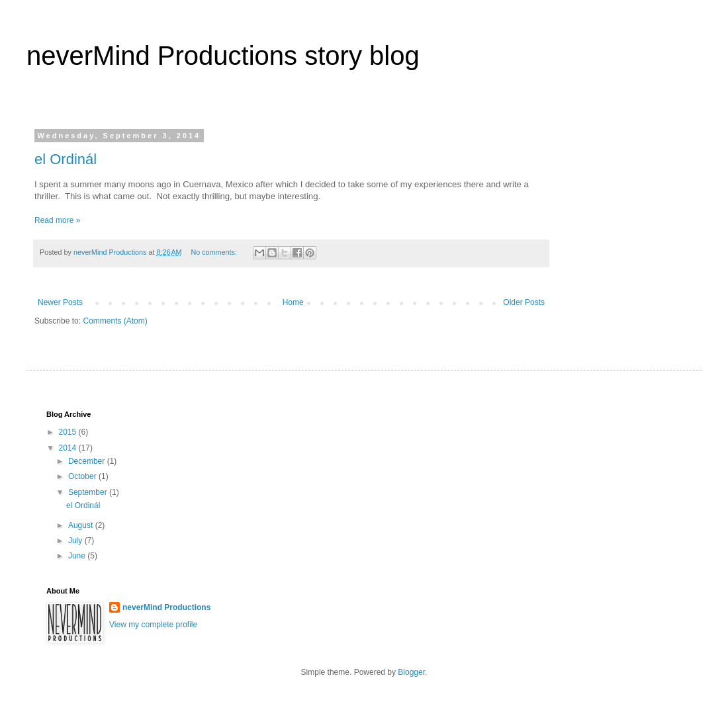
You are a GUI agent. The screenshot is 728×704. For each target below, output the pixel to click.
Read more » (57, 220)
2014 (69, 448)
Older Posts (524, 302)
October (83, 476)
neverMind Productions (166, 607)
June (78, 556)
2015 (69, 432)
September (89, 492)
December (88, 461)
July (76, 541)
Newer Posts (60, 302)
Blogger (411, 672)
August (82, 525)
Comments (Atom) (115, 321)
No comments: (215, 252)
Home (293, 302)
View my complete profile (153, 625)
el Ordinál (66, 159)
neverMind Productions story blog (223, 56)
